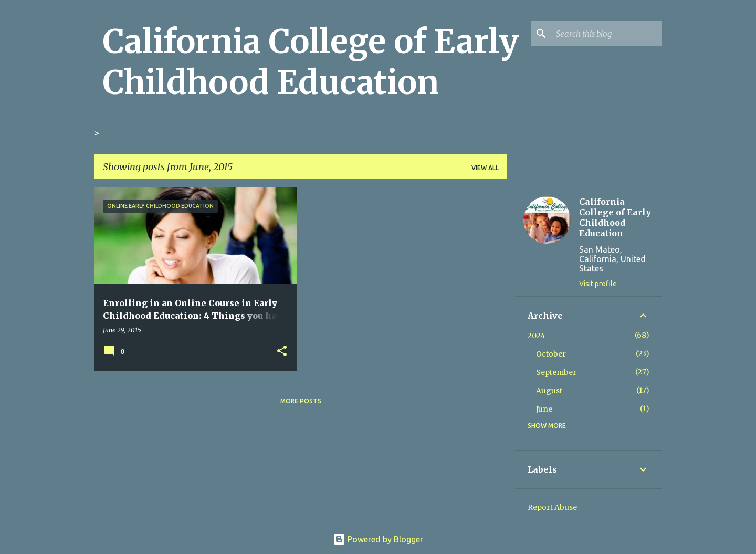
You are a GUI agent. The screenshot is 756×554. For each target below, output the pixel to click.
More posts (301, 401)
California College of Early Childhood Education (311, 62)
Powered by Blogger (378, 539)
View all (485, 168)
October (551, 354)
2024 (537, 336)
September (556, 372)
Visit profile (598, 284)
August (549, 391)
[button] (282, 351)
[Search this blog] (607, 34)
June (544, 409)
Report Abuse (552, 507)
